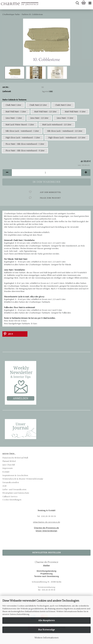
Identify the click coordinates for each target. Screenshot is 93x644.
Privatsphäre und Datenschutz (16, 493)
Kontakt (6, 472)
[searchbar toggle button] (77, 3)
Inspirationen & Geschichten (15, 475)
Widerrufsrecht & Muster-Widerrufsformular (23, 479)
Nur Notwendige (46, 630)
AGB (4, 486)
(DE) (51, 92)
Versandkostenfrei (11, 482)
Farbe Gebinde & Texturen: (15, 100)
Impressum (8, 468)
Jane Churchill (9, 465)
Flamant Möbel (9, 461)
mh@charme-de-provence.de (47, 522)
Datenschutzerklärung (20, 614)
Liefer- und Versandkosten (14, 489)
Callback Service (10, 497)
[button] (7, 173)
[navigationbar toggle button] (90, 3)
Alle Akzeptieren (46, 621)
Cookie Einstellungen (12, 500)
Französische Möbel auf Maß (15, 458)
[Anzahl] (46, 173)
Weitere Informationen (46, 638)
